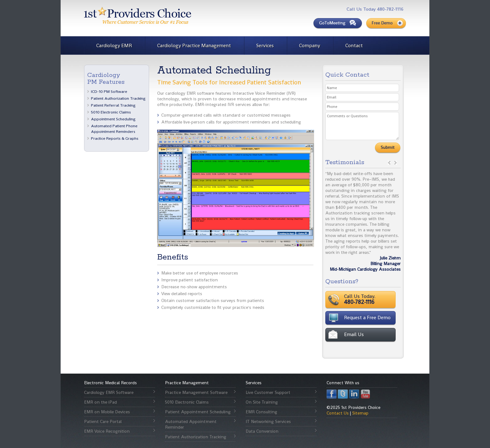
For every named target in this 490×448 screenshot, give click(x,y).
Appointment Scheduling (113, 119)
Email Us (354, 334)
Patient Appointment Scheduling (198, 412)
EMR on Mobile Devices (107, 412)
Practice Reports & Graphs (115, 138)
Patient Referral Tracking (113, 105)
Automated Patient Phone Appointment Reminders (114, 129)
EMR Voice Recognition (107, 431)
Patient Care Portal (103, 421)
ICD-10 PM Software (109, 91)
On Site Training (262, 402)
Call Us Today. (379, 299)
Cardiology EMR (114, 45)
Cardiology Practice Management (194, 45)
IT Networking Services (268, 421)
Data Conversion (262, 431)
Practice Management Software (196, 392)
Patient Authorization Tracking (118, 98)
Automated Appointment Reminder (191, 424)
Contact (354, 45)
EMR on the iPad (100, 402)
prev (389, 163)
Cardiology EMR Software (109, 392)
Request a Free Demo (367, 317)
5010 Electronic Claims (111, 112)
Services (265, 45)
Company (310, 45)
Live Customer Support (268, 392)
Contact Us (338, 413)
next (395, 163)
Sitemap (360, 413)
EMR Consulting (261, 412)
